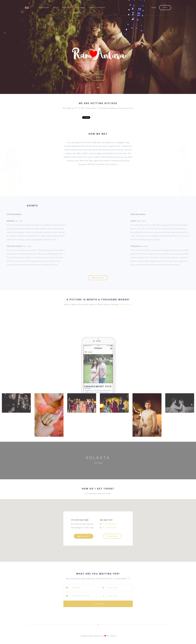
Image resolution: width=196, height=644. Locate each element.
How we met (44, 8)
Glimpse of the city (97, 8)
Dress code (98, 278)
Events (56, 8)
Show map (112, 536)
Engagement (80, 8)
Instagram (67, 8)
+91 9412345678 (109, 524)
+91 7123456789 (109, 528)
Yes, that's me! (98, 604)
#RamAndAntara (125, 304)
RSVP (165, 8)
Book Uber (83, 536)
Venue (154, 8)
